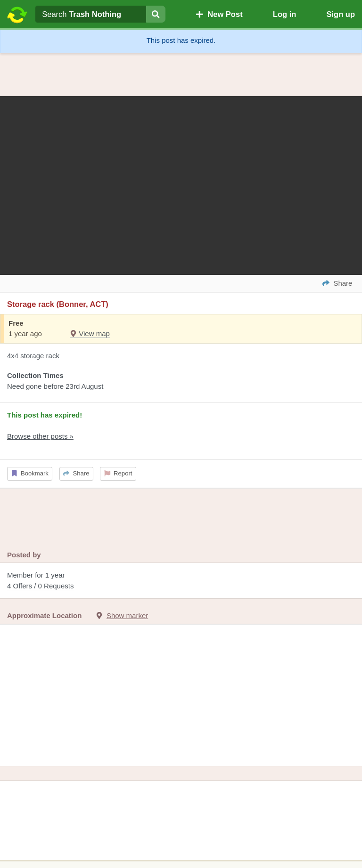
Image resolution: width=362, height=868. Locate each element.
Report (118, 473)
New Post (219, 14)
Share (76, 473)
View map (90, 334)
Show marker (127, 615)
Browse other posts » (40, 436)
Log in (284, 14)
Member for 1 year (181, 581)
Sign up (341, 14)
